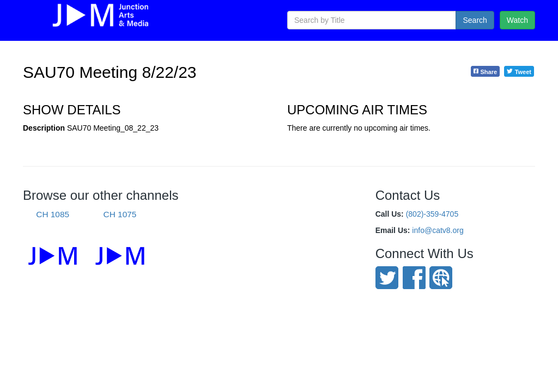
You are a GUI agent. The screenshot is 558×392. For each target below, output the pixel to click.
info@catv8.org (438, 230)
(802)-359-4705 (432, 214)
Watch (517, 20)
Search (475, 20)
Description (44, 128)
